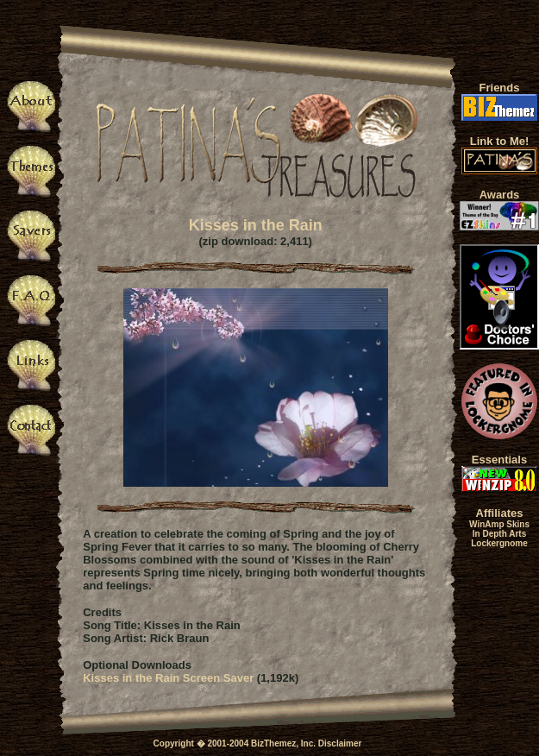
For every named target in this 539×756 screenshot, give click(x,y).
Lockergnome (499, 543)
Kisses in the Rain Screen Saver (168, 678)
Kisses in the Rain (256, 225)
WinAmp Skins (499, 524)
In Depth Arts (499, 534)
